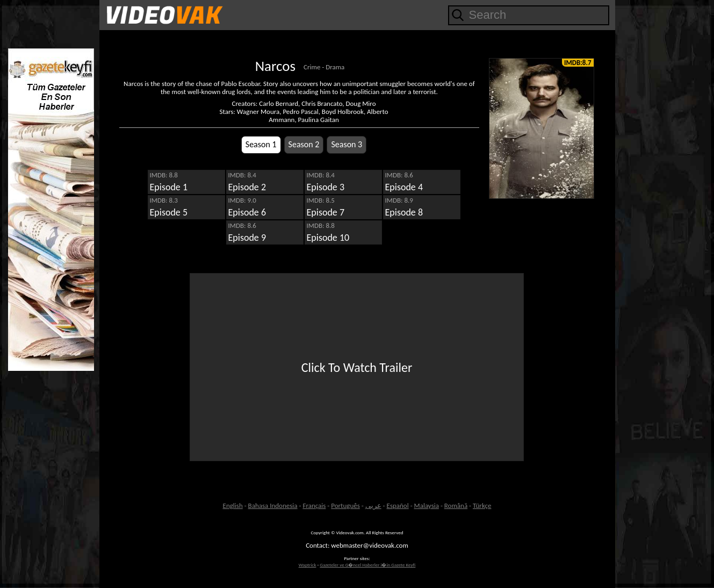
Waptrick (308, 565)
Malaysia (427, 505)
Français (314, 505)
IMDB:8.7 (578, 63)
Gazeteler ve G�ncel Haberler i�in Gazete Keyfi (367, 565)
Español (398, 505)
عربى (373, 505)
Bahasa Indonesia (273, 505)
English (233, 505)
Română (456, 505)
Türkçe (482, 505)
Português (345, 505)
